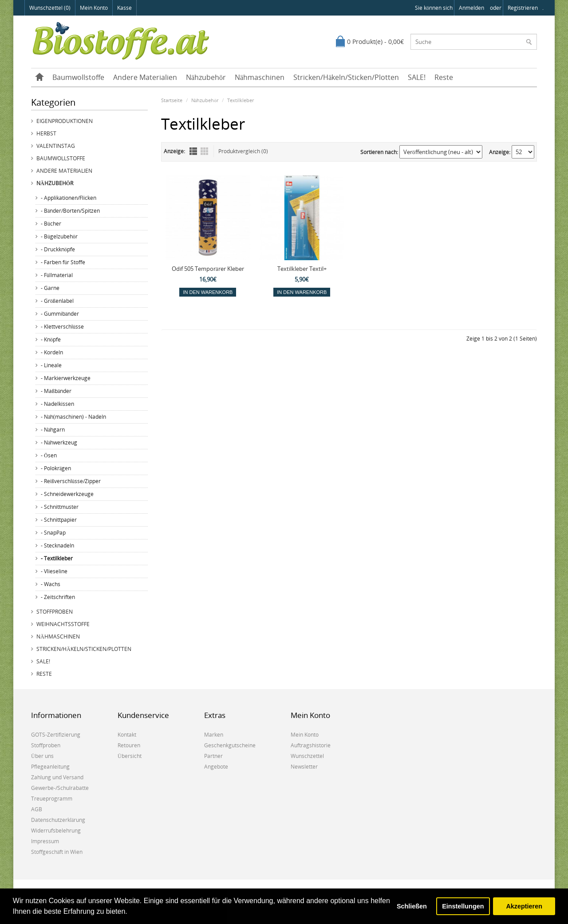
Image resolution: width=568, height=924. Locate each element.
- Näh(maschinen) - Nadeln (73, 417)
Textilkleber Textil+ (302, 269)
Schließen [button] (412, 906)
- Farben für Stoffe (63, 262)
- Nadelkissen (57, 404)
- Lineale (51, 365)
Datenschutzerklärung (58, 820)
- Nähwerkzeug (59, 442)
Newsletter (304, 767)
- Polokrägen (56, 468)
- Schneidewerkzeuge (67, 494)
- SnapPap (53, 533)
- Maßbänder (56, 391)
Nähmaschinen (260, 77)
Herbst (46, 133)
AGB (37, 809)
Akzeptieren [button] (524, 906)
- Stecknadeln (57, 545)
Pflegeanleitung (50, 767)
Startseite (172, 100)
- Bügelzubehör (59, 236)
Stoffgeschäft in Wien (57, 852)
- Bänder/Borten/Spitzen (70, 211)
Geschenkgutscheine (230, 745)
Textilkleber (241, 100)
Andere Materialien (145, 77)
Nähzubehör (206, 77)
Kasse (124, 8)
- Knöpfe (51, 339)
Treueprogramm (52, 799)
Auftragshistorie (311, 745)
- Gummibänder (60, 314)
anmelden (471, 8)
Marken (214, 735)
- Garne (50, 288)
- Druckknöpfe (58, 249)
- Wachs (51, 584)
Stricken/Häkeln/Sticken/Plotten (346, 77)
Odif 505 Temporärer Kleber (208, 269)
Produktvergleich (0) (243, 151)
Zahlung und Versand (57, 777)
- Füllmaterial (57, 275)
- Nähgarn (53, 430)
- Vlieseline (54, 571)
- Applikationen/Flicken (69, 198)
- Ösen (49, 455)
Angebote (216, 767)
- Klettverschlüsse (62, 327)
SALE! (417, 77)
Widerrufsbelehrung (56, 831)
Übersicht (130, 756)
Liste (193, 151)
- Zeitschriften (58, 597)
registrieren (523, 8)
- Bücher (51, 224)
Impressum (45, 841)
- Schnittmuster (60, 507)
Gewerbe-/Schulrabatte (60, 788)
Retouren (129, 745)
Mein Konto (94, 8)
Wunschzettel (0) (50, 8)
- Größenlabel (57, 301)
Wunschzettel (307, 756)
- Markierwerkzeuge (66, 378)
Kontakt (127, 735)
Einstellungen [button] (463, 906)
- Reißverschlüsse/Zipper (71, 481)
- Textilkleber (57, 558)
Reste (444, 77)
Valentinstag (56, 146)
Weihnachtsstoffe (63, 624)
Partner (213, 756)
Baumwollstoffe (78, 77)
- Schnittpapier (59, 520)
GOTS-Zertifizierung (56, 735)
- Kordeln (52, 352)
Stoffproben (55, 612)
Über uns (42, 756)
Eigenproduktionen (65, 121)
